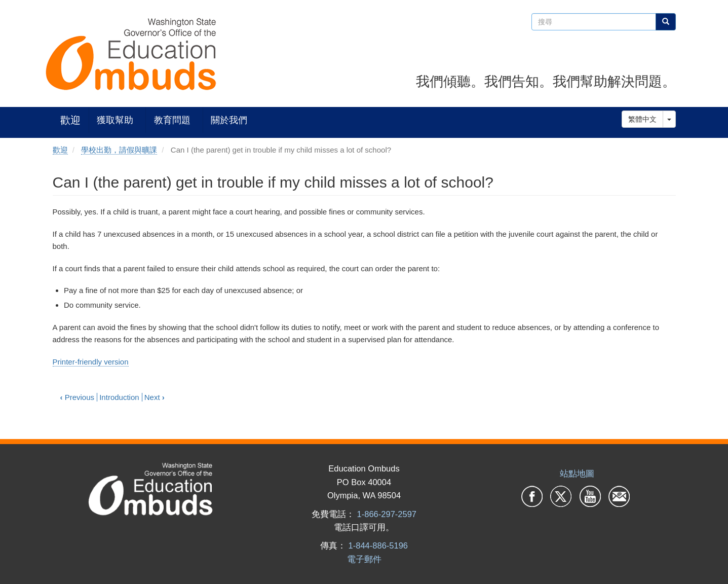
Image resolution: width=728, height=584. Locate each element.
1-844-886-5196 (378, 545)
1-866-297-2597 (387, 514)
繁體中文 (642, 119)
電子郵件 (364, 559)
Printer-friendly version (91, 362)
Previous (78, 397)
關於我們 (229, 120)
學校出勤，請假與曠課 (119, 150)
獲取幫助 (115, 120)
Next (155, 397)
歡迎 (70, 120)
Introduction (119, 397)
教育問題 (172, 120)
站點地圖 (577, 473)
